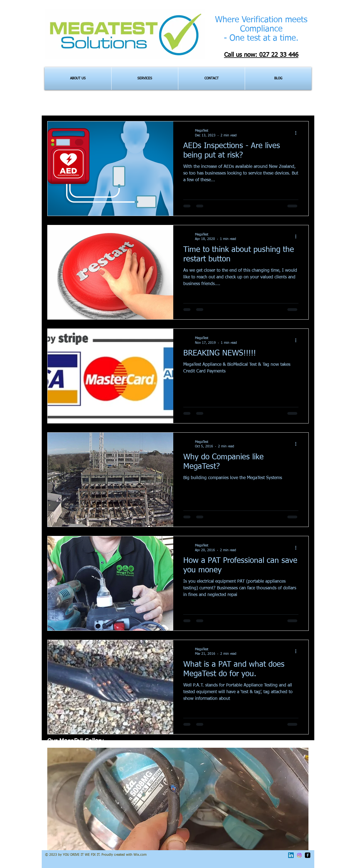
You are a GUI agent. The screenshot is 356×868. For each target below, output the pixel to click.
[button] (178, 799)
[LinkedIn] (291, 855)
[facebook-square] (308, 855)
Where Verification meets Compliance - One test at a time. (261, 29)
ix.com (142, 855)
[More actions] (298, 133)
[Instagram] (299, 855)
